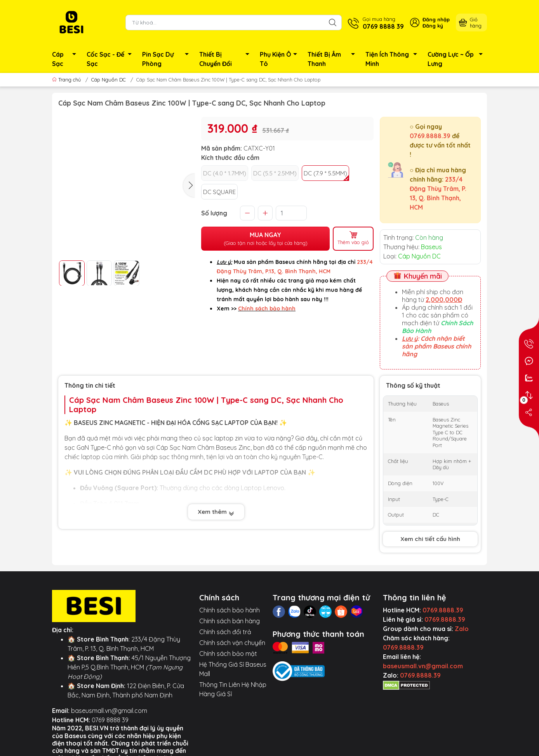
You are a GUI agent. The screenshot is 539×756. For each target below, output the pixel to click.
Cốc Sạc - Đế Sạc (111, 59)
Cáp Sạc (66, 59)
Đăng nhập (436, 19)
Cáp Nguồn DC (109, 80)
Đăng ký (433, 26)
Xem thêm (216, 512)
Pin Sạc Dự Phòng (168, 59)
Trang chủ (67, 80)
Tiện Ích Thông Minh (393, 59)
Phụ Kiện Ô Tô (281, 59)
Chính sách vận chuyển (232, 643)
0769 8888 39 (110, 720)
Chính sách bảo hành (230, 610)
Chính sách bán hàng (230, 621)
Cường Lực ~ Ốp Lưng (457, 59)
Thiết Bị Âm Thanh (333, 59)
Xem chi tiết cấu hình (430, 539)
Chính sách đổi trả (225, 632)
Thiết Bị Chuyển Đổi (226, 59)
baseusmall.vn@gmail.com (109, 711)
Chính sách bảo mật (228, 654)
